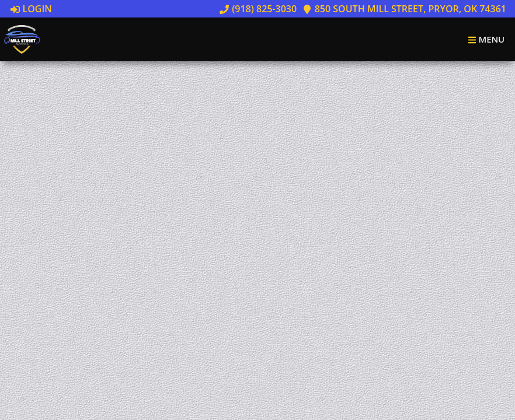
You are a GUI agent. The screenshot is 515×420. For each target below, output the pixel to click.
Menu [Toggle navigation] (486, 39)
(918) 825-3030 (258, 9)
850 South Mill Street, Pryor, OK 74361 (404, 9)
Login (31, 9)
